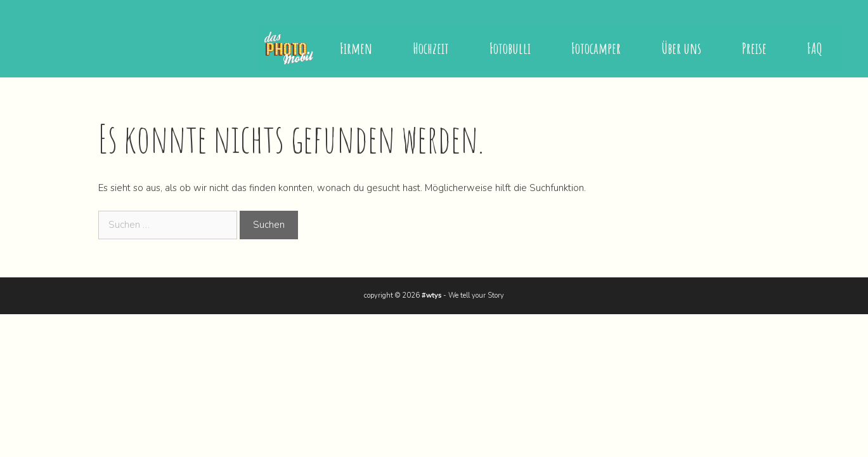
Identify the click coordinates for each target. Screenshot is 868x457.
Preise (754, 48)
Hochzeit (431, 48)
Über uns (681, 48)
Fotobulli (510, 48)
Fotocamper (596, 48)
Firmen (356, 48)
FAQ (815, 48)
